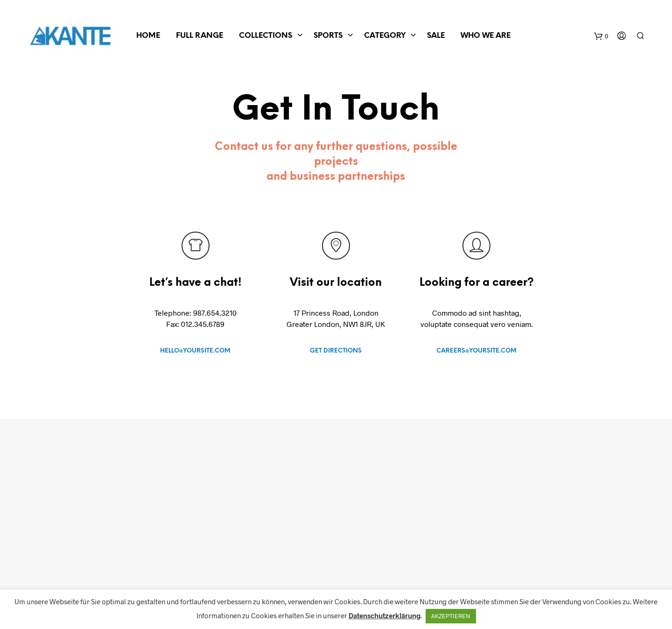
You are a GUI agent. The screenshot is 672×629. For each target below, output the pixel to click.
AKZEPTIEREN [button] (451, 616)
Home (148, 36)
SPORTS (328, 36)
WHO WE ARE (486, 36)
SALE (436, 36)
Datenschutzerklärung (385, 615)
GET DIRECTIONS (336, 351)
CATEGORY (385, 36)
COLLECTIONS (266, 36)
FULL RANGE (199, 36)
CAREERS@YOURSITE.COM (476, 351)
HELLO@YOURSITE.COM (195, 351)
